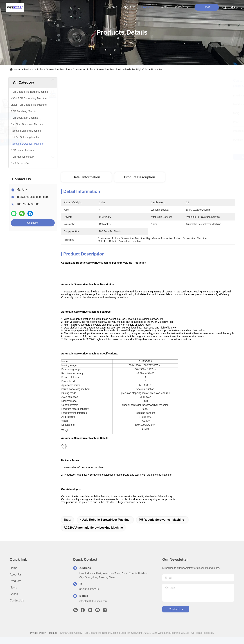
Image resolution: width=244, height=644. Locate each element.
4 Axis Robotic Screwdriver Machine (105, 520)
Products (29, 69)
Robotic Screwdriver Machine (53, 69)
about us (129, 7)
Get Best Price (186, 157)
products (147, 7)
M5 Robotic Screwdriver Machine (161, 520)
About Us (16, 574)
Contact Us (17, 600)
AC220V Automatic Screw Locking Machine (93, 528)
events (163, 7)
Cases (14, 594)
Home (113, 7)
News (13, 587)
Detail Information (86, 177)
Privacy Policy (38, 633)
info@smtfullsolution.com (33, 197)
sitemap (53, 633)
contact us (181, 7)
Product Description (140, 177)
